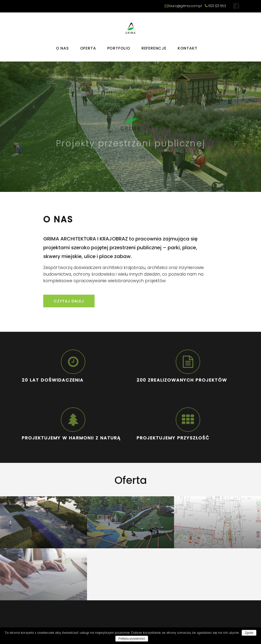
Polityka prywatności (132, 639)
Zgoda (249, 633)
